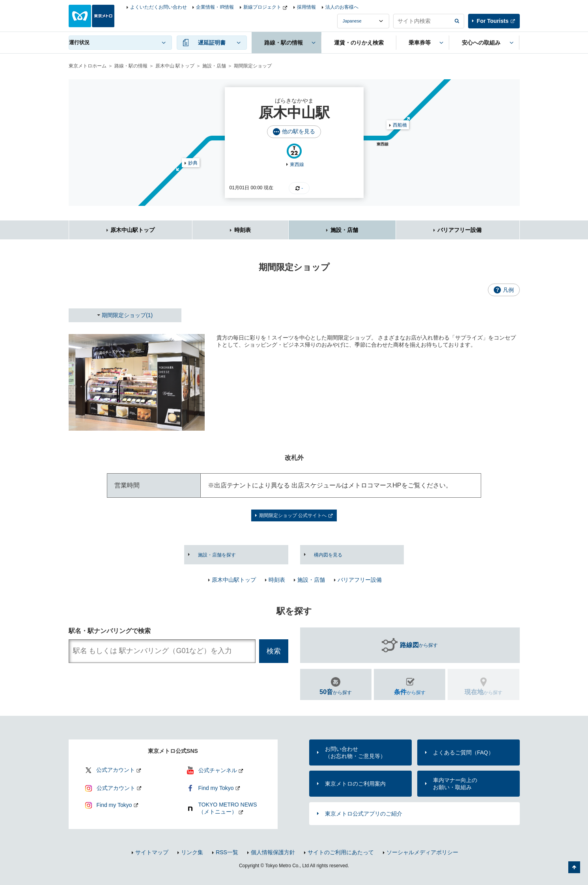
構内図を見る (328, 555)
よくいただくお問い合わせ (159, 7)
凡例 (508, 290)
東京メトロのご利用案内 (355, 784)
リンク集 (192, 852)
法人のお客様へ (342, 7)
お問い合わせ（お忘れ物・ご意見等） (355, 752)
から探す (419, 645)
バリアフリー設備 (459, 230)
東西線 (297, 164)
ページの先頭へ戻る (574, 867)
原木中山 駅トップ (175, 66)
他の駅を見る (299, 131)
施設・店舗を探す (217, 555)
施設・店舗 (214, 66)
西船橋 (400, 125)
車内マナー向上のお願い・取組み (455, 784)
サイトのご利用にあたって (341, 852)
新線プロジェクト (262, 7)
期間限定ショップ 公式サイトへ (293, 515)
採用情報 (306, 7)
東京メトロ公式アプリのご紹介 (364, 814)
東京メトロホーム (88, 66)
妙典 (193, 163)
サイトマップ (152, 852)
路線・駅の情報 (131, 66)
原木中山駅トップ (133, 230)
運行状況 (79, 42)
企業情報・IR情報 (215, 7)
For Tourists (493, 21)
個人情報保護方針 (273, 852)
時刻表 (243, 230)
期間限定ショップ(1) (127, 315)
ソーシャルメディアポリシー (422, 852)
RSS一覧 (227, 852)
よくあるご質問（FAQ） (463, 752)
